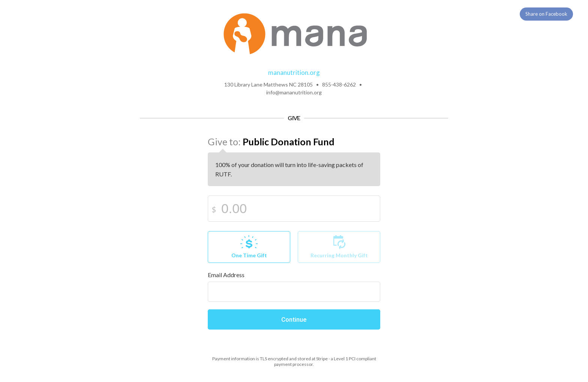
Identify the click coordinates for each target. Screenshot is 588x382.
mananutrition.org (294, 72)
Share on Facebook (546, 14)
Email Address (226, 275)
